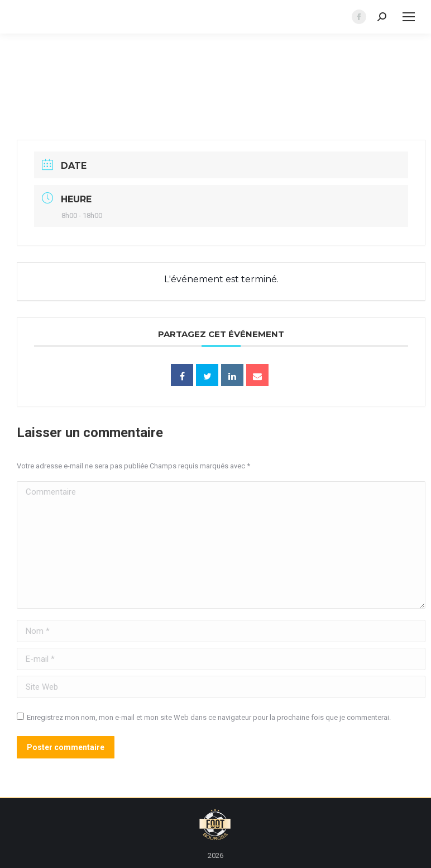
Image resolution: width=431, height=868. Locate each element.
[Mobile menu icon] (409, 17)
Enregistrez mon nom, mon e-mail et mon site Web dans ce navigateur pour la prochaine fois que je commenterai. (209, 717)
